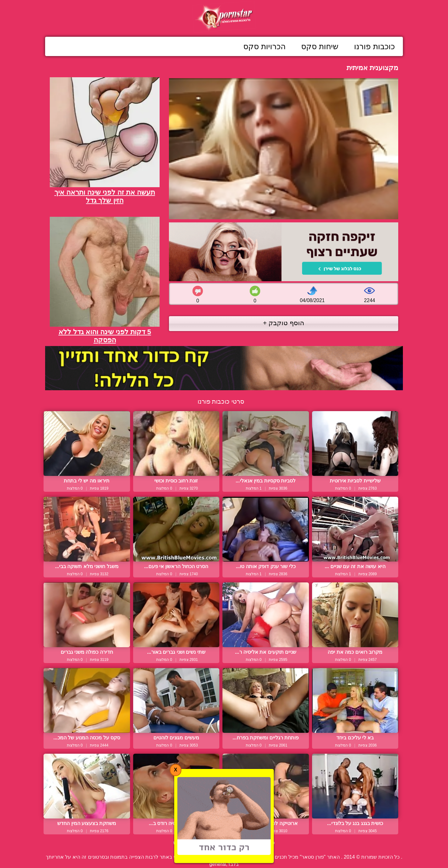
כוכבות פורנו (374, 46)
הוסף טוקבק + (284, 323)
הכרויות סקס (264, 46)
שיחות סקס (320, 46)
